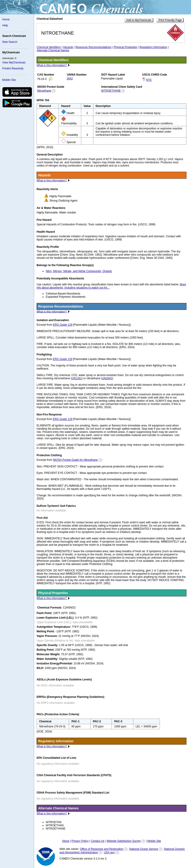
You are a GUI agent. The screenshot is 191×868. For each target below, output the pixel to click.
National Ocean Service (144, 849)
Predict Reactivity (13, 68)
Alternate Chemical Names (53, 50)
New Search (10, 42)
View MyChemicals (14, 63)
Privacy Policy (80, 841)
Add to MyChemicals (139, 20)
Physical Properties (125, 47)
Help (5, 25)
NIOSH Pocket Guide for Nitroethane (75, 460)
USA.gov (109, 852)
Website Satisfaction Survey (124, 841)
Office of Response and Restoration (102, 849)
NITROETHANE (111, 91)
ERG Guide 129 (63, 325)
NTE (149, 80)
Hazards (68, 47)
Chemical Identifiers (49, 47)
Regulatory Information (153, 47)
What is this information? (52, 65)
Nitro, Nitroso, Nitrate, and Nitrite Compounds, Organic (79, 271)
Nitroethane (44, 91)
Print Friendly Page (170, 20)
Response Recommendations (93, 47)
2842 (70, 79)
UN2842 (107, 378)
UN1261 (77, 378)
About (66, 841)
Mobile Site (9, 80)
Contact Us (98, 841)
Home (6, 19)
